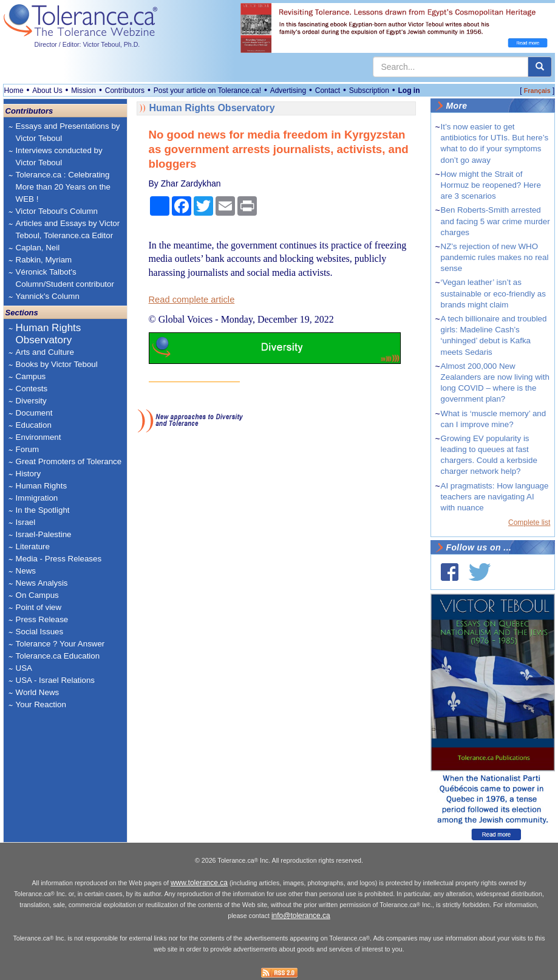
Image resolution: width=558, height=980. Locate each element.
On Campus (37, 595)
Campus (31, 376)
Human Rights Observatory (49, 334)
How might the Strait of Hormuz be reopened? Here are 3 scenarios (491, 185)
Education (34, 425)
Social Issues (40, 632)
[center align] (540, 67)
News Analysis (42, 583)
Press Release (42, 619)
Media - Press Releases (59, 559)
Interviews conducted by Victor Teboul (59, 156)
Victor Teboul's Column (57, 211)
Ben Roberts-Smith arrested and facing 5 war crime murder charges (495, 221)
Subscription (369, 91)
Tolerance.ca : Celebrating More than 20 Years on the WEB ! (63, 187)
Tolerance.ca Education (58, 656)
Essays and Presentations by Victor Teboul (68, 132)
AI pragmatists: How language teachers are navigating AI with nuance (495, 497)
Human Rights (41, 486)
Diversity (31, 401)
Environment (39, 437)
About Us (47, 91)
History (28, 474)
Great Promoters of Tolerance (69, 461)
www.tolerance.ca (199, 883)
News (26, 571)
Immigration (37, 498)
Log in (409, 91)
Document (34, 413)
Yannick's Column (48, 296)
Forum (28, 449)
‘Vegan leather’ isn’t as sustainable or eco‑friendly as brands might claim (493, 293)
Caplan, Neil (38, 248)
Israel (26, 522)
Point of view (39, 607)
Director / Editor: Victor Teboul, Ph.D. (87, 44)
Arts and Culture (45, 352)
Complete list (529, 523)
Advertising (288, 91)
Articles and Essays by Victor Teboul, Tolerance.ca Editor (68, 229)
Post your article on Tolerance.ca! (207, 91)
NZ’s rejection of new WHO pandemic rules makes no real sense (495, 257)
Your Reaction (41, 704)
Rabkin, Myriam (44, 260)
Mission (83, 91)
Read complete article (192, 300)
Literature (33, 547)
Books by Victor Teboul (57, 364)
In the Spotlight (43, 510)
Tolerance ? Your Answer (60, 644)
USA (24, 668)
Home (14, 91)
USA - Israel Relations (55, 680)
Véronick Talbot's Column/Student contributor (65, 278)
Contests (32, 389)
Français (537, 91)
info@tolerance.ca (301, 916)
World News (38, 692)
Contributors (125, 91)
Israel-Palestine (44, 534)
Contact (328, 91)
